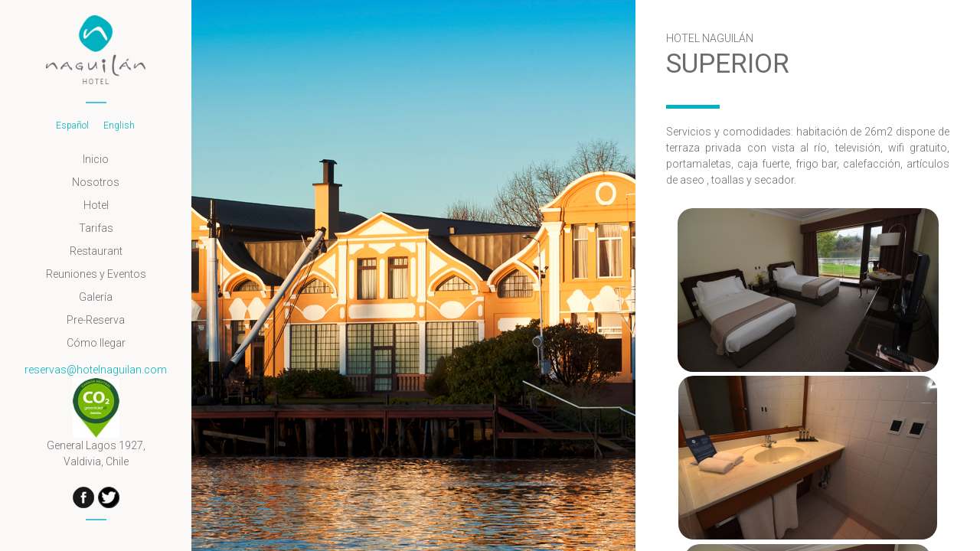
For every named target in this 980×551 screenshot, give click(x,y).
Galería (96, 297)
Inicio (96, 159)
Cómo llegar (96, 343)
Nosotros (96, 182)
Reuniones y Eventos (96, 274)
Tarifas (96, 228)
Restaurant (96, 251)
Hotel (96, 205)
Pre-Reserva (96, 320)
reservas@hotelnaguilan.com (96, 370)
